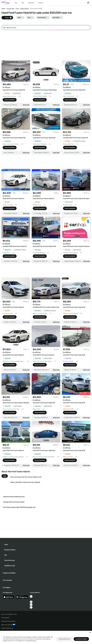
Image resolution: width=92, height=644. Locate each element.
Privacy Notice (5, 618)
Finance (41, 3)
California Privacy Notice (8, 621)
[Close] (90, 633)
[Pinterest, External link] (31, 607)
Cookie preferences (64, 639)
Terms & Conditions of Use (9, 614)
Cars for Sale (10, 9)
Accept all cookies (81, 639)
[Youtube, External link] (31, 602)
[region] (46, 637)
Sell (23, 3)
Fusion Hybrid (24, 9)
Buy (16, 3)
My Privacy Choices (8, 625)
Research (31, 3)
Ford (17, 9)
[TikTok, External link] (31, 596)
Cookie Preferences (7, 628)
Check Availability (10, 100)
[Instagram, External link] (31, 605)
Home (3, 9)
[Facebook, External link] (31, 599)
